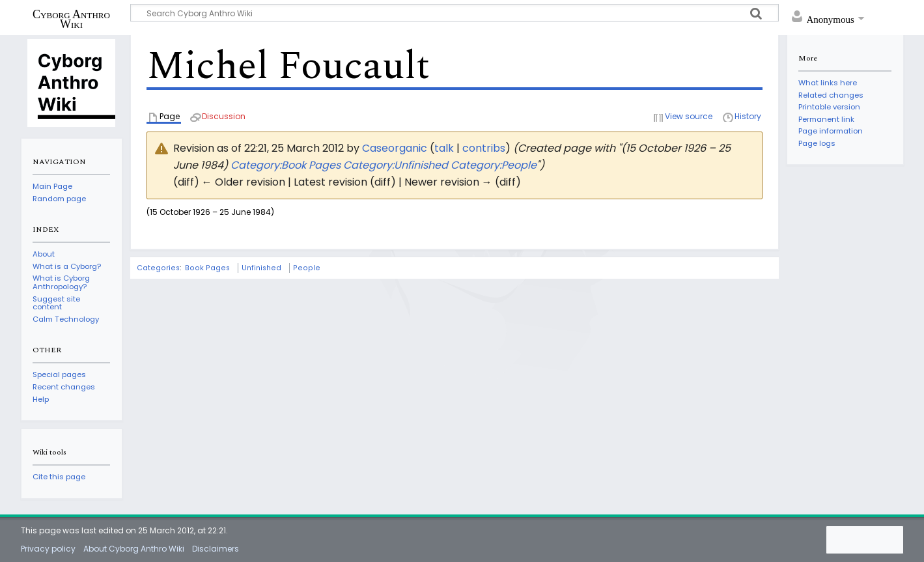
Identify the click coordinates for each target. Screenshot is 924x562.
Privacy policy (48, 549)
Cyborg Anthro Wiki (71, 19)
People (307, 268)
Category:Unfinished (396, 165)
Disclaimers (216, 549)
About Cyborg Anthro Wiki (134, 549)
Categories (158, 268)
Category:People (494, 165)
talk (444, 148)
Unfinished (261, 268)
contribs (484, 148)
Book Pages (207, 268)
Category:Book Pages (286, 165)
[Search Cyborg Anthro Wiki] (455, 13)
